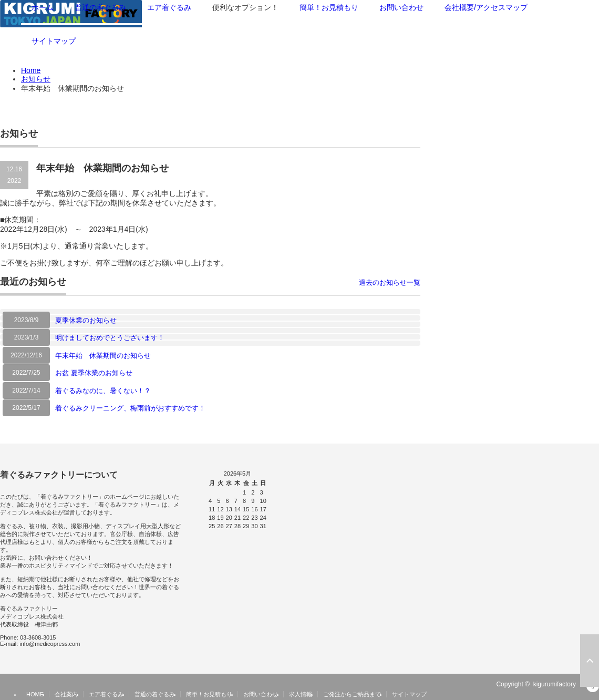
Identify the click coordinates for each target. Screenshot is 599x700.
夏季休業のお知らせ (86, 320)
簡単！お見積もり (209, 694)
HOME (35, 694)
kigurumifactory (555, 684)
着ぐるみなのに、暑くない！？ (103, 391)
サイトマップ (54, 41)
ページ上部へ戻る (590, 661)
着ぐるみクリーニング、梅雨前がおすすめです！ (130, 408)
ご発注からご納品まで (352, 694)
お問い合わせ (261, 694)
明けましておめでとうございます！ (110, 338)
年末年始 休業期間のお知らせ (103, 356)
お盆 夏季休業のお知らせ (94, 373)
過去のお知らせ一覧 (390, 282)
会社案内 (66, 694)
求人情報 (301, 694)
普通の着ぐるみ (155, 694)
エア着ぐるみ (106, 694)
